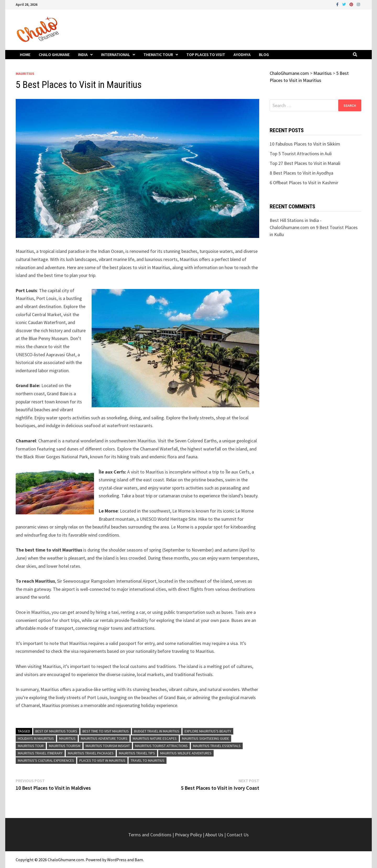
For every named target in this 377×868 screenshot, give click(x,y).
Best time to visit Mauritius (106, 731)
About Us (214, 835)
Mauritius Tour (31, 746)
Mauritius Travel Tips (137, 753)
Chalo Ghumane (54, 54)
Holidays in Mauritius (36, 738)
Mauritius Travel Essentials (217, 746)
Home (25, 54)
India (83, 54)
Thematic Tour (158, 54)
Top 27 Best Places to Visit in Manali (305, 163)
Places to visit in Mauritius (102, 760)
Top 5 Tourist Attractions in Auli (301, 154)
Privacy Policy (189, 835)
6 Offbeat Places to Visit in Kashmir (304, 183)
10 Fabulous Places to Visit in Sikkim (305, 144)
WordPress (117, 860)
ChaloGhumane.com (66, 860)
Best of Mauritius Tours (56, 731)
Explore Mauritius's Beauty (208, 731)
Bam (139, 860)
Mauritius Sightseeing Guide (206, 738)
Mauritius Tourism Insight (108, 746)
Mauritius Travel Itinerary (40, 753)
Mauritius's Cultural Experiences (46, 760)
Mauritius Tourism (65, 746)
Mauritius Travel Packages (91, 753)
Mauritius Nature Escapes (155, 738)
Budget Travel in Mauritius (157, 731)
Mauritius (25, 74)
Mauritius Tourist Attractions (161, 746)
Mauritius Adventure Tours (104, 738)
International (116, 54)
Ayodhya (242, 54)
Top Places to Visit (206, 54)
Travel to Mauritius (148, 760)
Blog (264, 54)
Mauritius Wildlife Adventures (186, 753)
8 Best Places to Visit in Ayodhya (301, 173)
